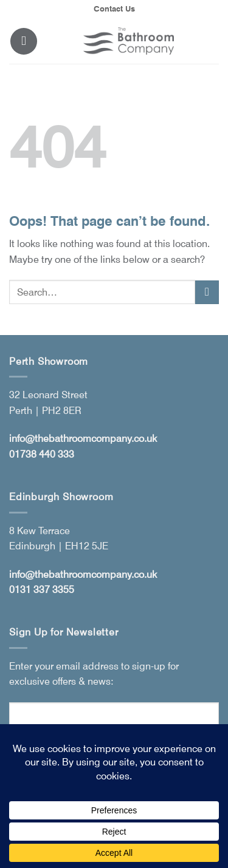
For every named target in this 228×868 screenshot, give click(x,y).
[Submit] (207, 292)
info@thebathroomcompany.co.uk (83, 439)
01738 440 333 (42, 454)
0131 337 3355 (42, 590)
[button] (24, 41)
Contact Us (114, 9)
